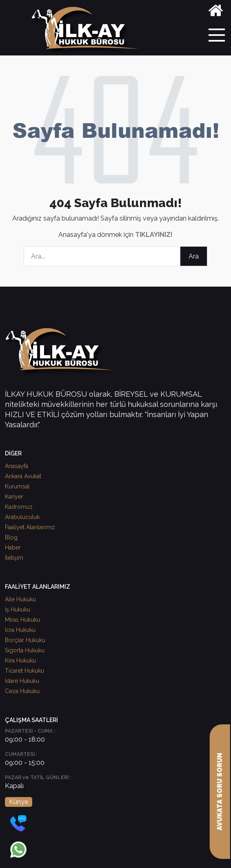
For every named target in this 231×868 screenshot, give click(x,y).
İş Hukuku (18, 610)
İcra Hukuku (20, 630)
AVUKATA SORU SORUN (220, 792)
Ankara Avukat (23, 476)
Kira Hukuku (20, 660)
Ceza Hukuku (22, 691)
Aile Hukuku (20, 599)
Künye (19, 802)
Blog (11, 537)
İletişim (14, 558)
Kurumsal (17, 486)
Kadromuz (19, 507)
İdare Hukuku (22, 681)
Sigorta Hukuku (25, 650)
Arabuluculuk (22, 517)
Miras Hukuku (22, 620)
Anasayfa (17, 466)
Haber (13, 548)
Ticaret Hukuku (24, 671)
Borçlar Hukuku (25, 640)
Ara (194, 256)
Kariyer (14, 497)
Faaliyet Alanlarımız (30, 527)
